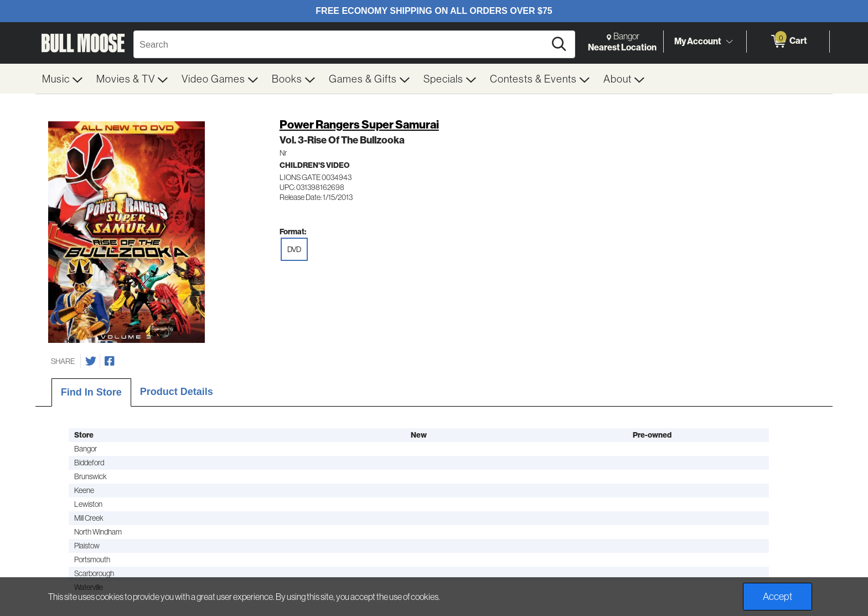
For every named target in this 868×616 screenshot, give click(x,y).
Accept (777, 596)
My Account (698, 41)
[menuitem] (63, 79)
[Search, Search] (341, 44)
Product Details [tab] (177, 392)
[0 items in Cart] (788, 42)
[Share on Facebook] (110, 361)
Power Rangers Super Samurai (359, 124)
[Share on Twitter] (91, 361)
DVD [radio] (294, 249)
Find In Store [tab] (91, 392)
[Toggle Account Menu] (729, 42)
